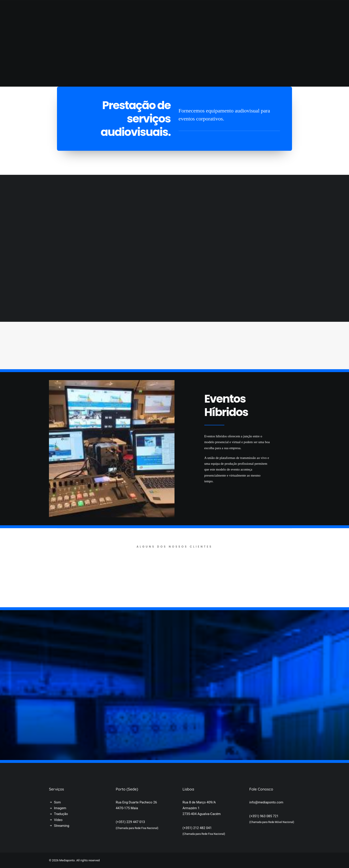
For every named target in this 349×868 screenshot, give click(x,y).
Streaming (62, 826)
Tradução (61, 814)
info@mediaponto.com (266, 802)
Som (58, 802)
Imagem (60, 808)
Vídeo (58, 820)
